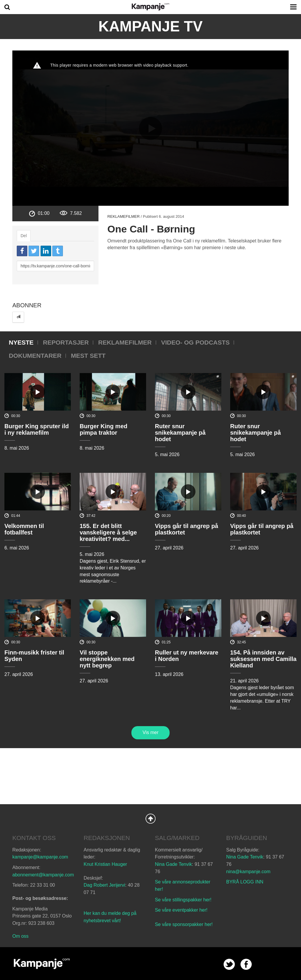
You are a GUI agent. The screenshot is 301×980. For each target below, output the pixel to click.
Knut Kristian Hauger (106, 864)
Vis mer (150, 732)
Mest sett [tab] (88, 356)
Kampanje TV (151, 26)
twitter (229, 964)
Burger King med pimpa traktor (103, 429)
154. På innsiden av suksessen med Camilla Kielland (263, 659)
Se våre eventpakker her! (181, 910)
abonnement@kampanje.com (43, 875)
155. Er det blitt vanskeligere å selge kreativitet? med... (108, 532)
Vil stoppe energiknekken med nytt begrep (107, 659)
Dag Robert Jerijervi (104, 885)
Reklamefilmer (123, 216)
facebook (246, 964)
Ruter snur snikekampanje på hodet (180, 433)
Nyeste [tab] (21, 342)
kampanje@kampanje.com (40, 857)
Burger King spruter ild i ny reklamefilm (37, 429)
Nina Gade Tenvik (173, 864)
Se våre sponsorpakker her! (184, 924)
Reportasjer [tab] (66, 342)
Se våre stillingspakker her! (184, 900)
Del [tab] (24, 236)
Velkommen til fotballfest (24, 529)
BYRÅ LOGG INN (245, 882)
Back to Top (150, 819)
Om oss (20, 936)
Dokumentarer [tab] (35, 356)
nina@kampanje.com (249, 872)
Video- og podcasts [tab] (195, 342)
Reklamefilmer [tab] (125, 342)
